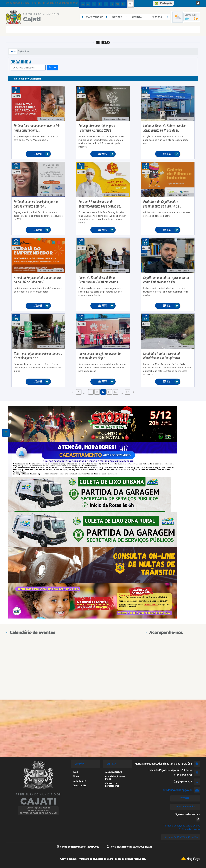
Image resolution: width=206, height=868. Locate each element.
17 (127, 392)
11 (97, 392)
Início (13, 52)
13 (109, 392)
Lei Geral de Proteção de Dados (181, 837)
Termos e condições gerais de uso (182, 826)
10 (91, 392)
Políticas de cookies (189, 829)
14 (115, 392)
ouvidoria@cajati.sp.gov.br (177, 790)
